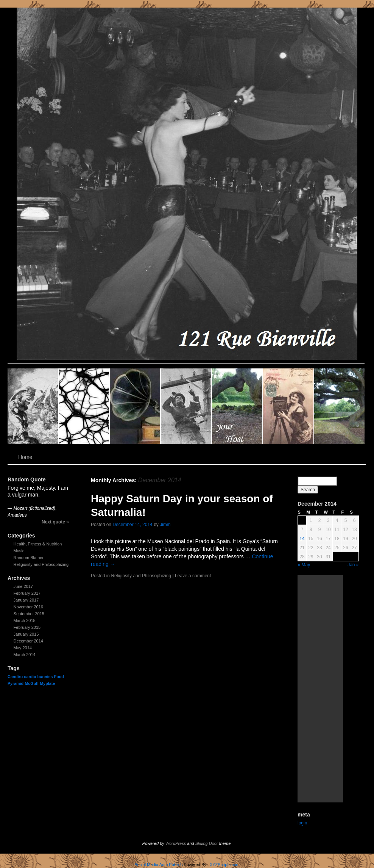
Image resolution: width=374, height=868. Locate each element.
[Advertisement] (320, 689)
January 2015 (26, 634)
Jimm (165, 525)
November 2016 (28, 607)
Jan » (353, 565)
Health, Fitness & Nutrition (38, 544)
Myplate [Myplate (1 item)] (47, 683)
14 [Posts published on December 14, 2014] (302, 539)
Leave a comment (193, 576)
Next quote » (55, 522)
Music (19, 551)
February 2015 (27, 627)
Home (25, 457)
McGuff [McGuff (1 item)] (32, 683)
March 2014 (25, 655)
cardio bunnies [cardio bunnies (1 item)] (39, 677)
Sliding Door (207, 843)
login (302, 823)
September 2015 (29, 614)
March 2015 (25, 620)
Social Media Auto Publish (158, 865)
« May (304, 565)
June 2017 (23, 586)
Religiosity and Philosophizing (41, 564)
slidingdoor (33, 406)
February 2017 (27, 593)
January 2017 (26, 600)
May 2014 (23, 648)
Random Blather (29, 558)
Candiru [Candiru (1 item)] (15, 677)
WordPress (176, 843)
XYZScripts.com (225, 865)
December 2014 (28, 641)
